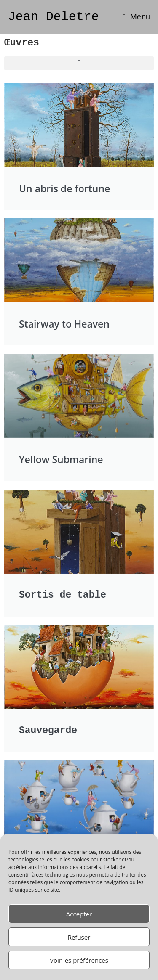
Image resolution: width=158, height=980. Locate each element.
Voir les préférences (79, 960)
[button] (79, 63)
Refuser (79, 937)
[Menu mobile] (137, 17)
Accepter (79, 914)
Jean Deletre (54, 17)
